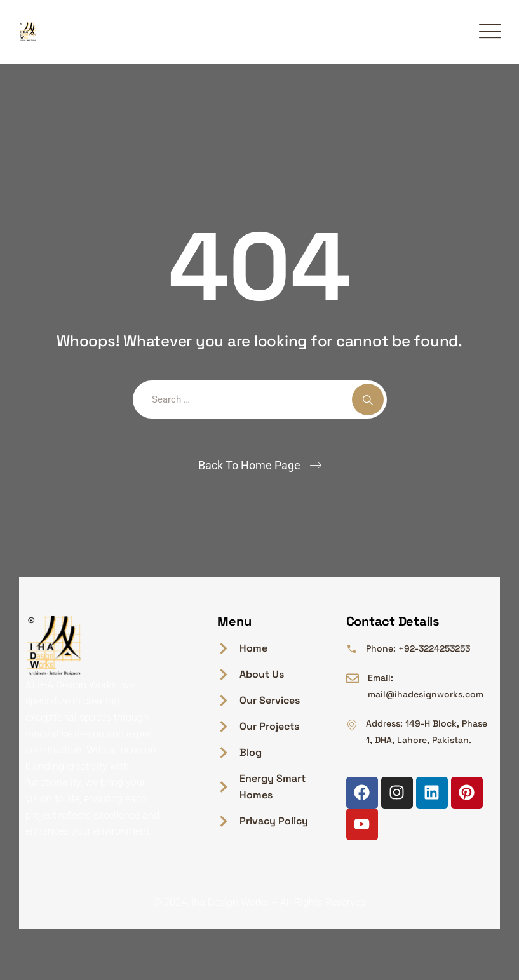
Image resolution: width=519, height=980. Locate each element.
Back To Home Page (249, 465)
